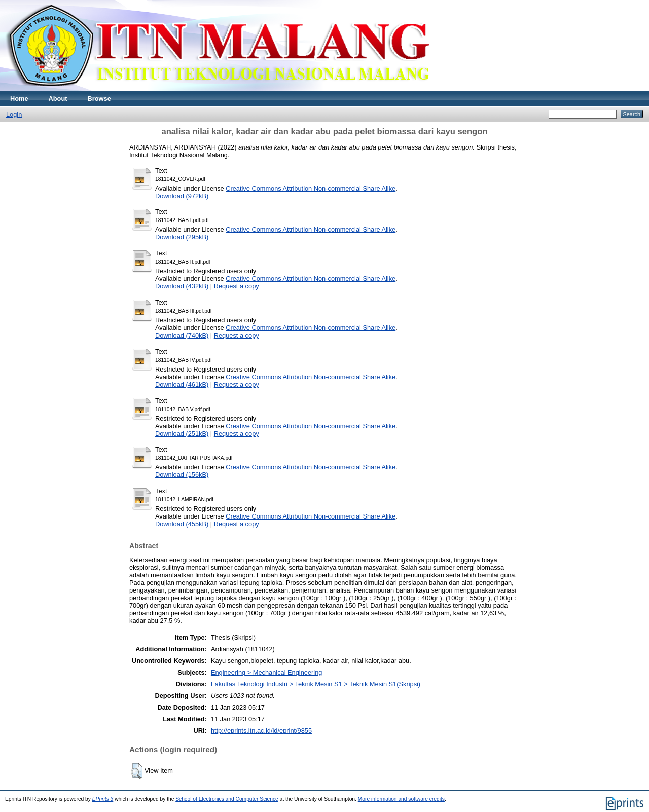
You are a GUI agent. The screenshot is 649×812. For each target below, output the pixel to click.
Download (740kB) (182, 335)
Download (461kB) (182, 384)
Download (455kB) (182, 524)
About (58, 99)
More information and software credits (401, 799)
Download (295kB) (182, 237)
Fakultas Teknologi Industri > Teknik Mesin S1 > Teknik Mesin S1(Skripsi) (316, 684)
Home (19, 99)
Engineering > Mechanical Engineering (266, 672)
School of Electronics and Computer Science (227, 799)
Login (14, 114)
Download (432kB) (182, 286)
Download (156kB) (182, 475)
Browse (99, 99)
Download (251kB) (182, 434)
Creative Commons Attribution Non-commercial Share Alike (311, 188)
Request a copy (237, 286)
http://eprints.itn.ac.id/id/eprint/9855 (261, 731)
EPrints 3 (103, 799)
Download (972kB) (182, 196)
